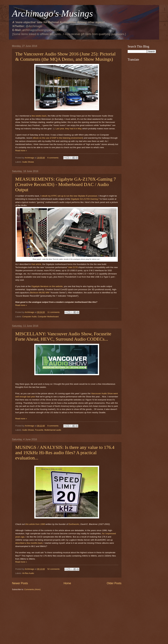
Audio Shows (28, 162)
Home (67, 583)
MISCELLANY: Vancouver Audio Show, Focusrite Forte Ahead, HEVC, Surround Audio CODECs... (63, 336)
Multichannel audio (53, 430)
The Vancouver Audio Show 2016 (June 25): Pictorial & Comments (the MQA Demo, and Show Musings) (65, 56)
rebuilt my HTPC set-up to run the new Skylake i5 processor (69, 196)
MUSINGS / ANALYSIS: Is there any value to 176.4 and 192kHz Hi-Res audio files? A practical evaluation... (65, 453)
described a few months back (29, 543)
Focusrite (39, 430)
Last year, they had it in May (69, 129)
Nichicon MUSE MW (40, 293)
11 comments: (54, 312)
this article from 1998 (35, 524)
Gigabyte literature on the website (47, 286)
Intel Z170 (73, 267)
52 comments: (54, 569)
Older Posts (114, 583)
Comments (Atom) (32, 589)
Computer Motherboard (48, 317)
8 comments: (53, 426)
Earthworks (74, 524)
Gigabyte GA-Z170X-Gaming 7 (85, 199)
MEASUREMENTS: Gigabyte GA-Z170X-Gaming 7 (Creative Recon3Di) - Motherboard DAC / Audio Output (66, 184)
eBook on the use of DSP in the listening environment (58, 138)
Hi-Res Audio (28, 573)
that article (36, 264)
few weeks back (39, 116)
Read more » (21, 151)
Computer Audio (29, 317)
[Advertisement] (67, 617)
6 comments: (53, 158)
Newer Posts (20, 583)
